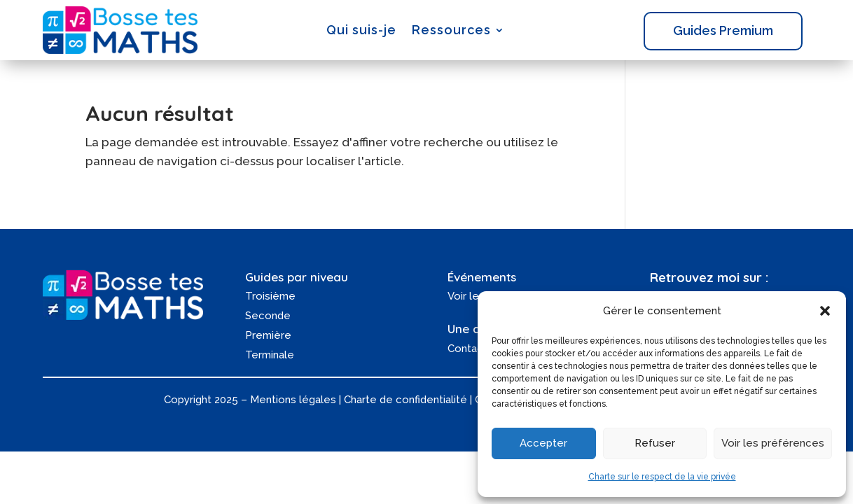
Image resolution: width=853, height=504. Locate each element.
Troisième (270, 296)
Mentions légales (293, 400)
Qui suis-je (361, 30)
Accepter (543, 443)
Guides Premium (723, 30)
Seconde (268, 316)
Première (268, 335)
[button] (825, 311)
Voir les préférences (773, 443)
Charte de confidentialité (405, 400)
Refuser (655, 443)
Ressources (451, 30)
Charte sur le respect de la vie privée (662, 477)
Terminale (270, 355)
